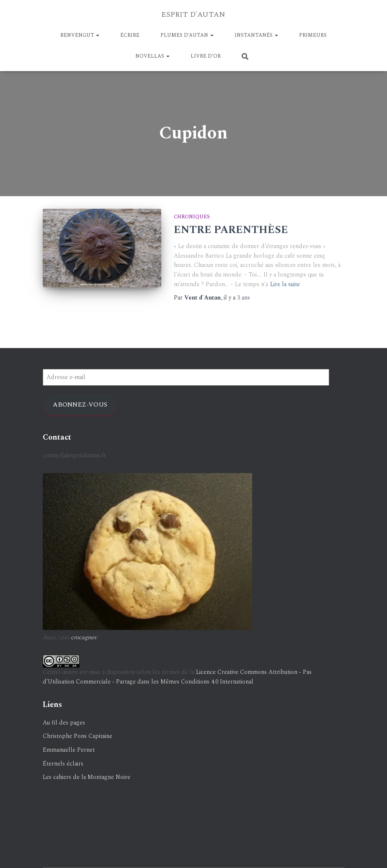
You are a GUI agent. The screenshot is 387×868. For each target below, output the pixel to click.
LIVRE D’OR (206, 56)
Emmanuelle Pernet (69, 750)
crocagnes (84, 637)
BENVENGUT (80, 35)
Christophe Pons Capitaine (77, 736)
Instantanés (256, 35)
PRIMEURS (313, 35)
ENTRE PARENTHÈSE (231, 230)
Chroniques (192, 217)
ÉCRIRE (130, 35)
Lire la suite (285, 284)
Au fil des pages (64, 723)
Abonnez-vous (80, 405)
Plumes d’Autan (187, 35)
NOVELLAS (152, 56)
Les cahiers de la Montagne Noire (86, 777)
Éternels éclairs (63, 764)
